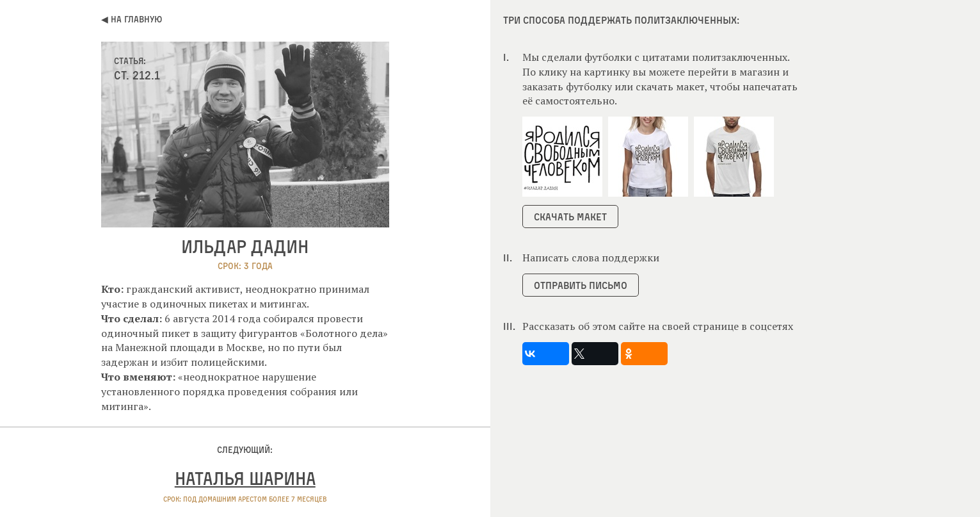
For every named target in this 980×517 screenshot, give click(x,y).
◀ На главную (132, 19)
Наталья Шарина (245, 478)
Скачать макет (570, 217)
